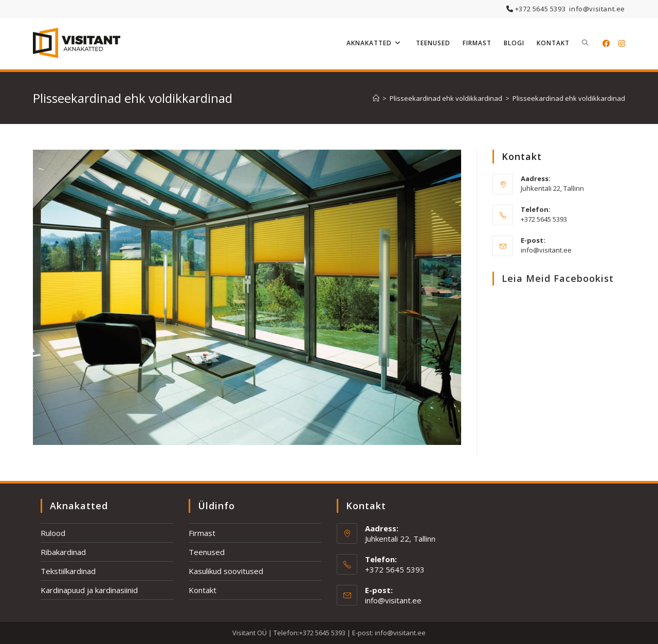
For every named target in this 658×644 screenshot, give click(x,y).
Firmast (202, 533)
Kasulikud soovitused (226, 571)
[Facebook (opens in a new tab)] (606, 43)
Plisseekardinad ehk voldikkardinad (569, 98)
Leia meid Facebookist (558, 278)
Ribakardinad (63, 552)
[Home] (376, 98)
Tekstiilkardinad (68, 571)
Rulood (53, 533)
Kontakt (203, 590)
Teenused (207, 552)
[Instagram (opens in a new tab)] (622, 43)
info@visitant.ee (597, 9)
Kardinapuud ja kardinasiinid (89, 590)
